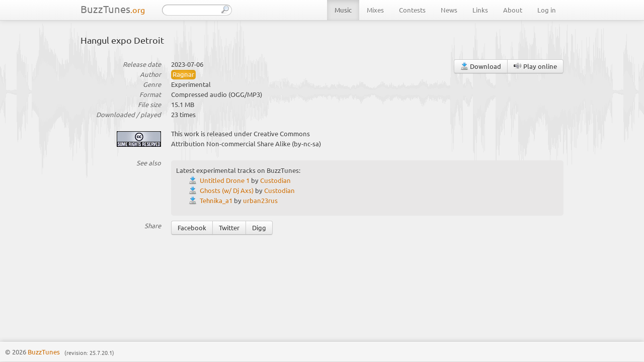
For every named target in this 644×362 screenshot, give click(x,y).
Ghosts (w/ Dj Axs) (227, 190)
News (449, 10)
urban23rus (260, 200)
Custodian (275, 180)
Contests (412, 10)
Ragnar (183, 74)
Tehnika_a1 (216, 200)
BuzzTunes (113, 9)
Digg (259, 228)
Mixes (375, 10)
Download (481, 66)
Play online (535, 66)
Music (343, 10)
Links (480, 10)
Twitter (229, 228)
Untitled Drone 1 (225, 180)
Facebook (192, 228)
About (513, 10)
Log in (547, 10)
